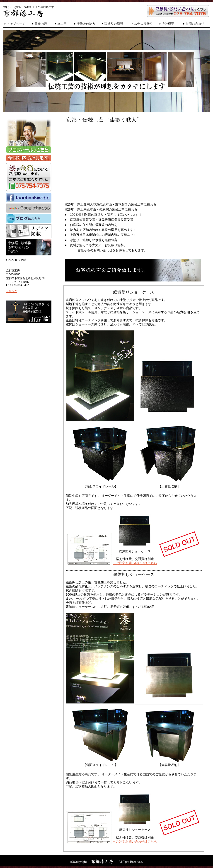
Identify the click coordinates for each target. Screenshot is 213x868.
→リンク (12, 291)
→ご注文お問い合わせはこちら (135, 563)
